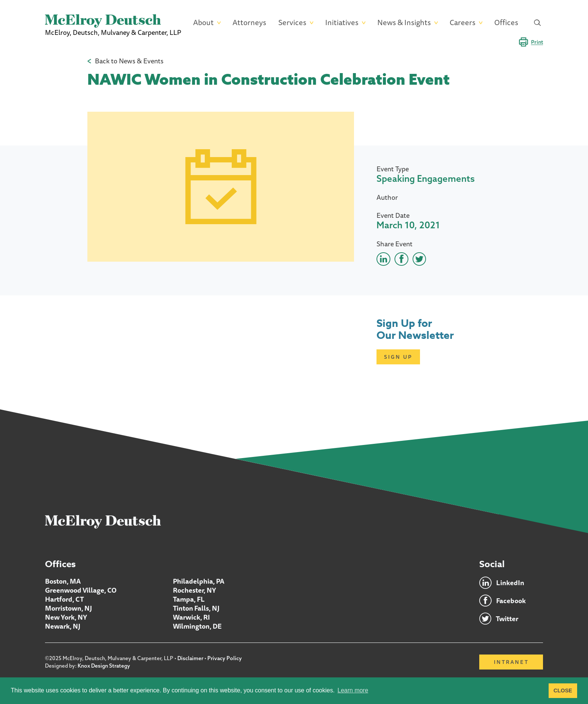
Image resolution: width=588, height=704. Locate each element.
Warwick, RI (191, 617)
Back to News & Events (129, 61)
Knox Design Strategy (104, 666)
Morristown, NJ (68, 608)
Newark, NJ (63, 626)
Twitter (507, 619)
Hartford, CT (64, 599)
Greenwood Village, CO (81, 590)
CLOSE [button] (563, 691)
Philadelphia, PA (199, 581)
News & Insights (404, 23)
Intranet (511, 662)
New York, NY (66, 617)
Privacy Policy (225, 658)
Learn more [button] (353, 690)
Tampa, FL (189, 599)
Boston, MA (63, 581)
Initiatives (342, 23)
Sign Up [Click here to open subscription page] (398, 357)
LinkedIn (510, 583)
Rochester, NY (194, 590)
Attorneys (249, 23)
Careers (463, 23)
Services (292, 23)
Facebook (511, 601)
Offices (506, 23)
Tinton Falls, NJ (196, 608)
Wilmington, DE (197, 626)
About (203, 23)
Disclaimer (190, 658)
